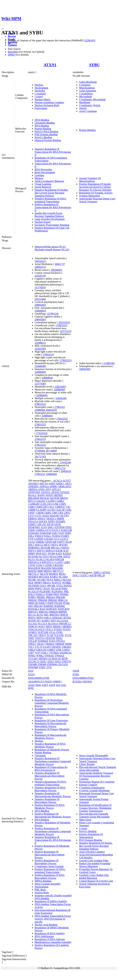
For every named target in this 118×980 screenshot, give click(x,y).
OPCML (51, 586)
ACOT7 (67, 481)
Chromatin (40, 755)
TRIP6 (68, 644)
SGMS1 (46, 621)
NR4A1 (47, 583)
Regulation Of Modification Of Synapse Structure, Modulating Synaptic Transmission (95, 808)
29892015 (40, 267)
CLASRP (41, 510)
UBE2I (32, 650)
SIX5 (53, 621)
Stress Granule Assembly (48, 884)
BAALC (33, 495)
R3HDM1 (49, 606)
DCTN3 (65, 516)
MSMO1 (54, 574)
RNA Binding (42, 126)
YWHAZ (59, 656)
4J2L (64, 685)
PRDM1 (41, 597)
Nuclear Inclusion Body (47, 105)
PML (66, 591)
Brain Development (45, 172)
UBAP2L (56, 647)
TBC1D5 (33, 635)
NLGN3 (67, 580)
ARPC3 (98, 572)
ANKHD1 (33, 486)
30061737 (60, 264)
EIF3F (58, 524)
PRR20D (43, 600)
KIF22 (67, 556)
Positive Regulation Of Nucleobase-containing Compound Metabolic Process (53, 831)
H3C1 (31, 545)
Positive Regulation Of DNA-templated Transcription (50, 871)
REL (46, 615)
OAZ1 (43, 586)
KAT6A (67, 554)
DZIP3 (52, 521)
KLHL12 (41, 559)
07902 (76, 674)
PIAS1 (47, 589)
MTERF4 (33, 577)
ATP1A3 (56, 489)
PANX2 (68, 586)
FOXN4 (56, 536)
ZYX (49, 667)
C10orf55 (40, 501)
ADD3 (52, 484)
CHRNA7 (60, 507)
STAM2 (58, 629)
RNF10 (64, 615)
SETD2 (67, 618)
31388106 (108, 363)
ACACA (58, 481)
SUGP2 (67, 629)
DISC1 (76, 575)
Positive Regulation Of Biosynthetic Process (47, 862)
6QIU (31, 688)
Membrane (85, 102)
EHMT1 (32, 524)
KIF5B (93, 575)
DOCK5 (43, 521)
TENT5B (50, 638)
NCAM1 (63, 577)
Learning (39, 175)
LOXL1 (40, 565)
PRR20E (53, 600)
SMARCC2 (65, 624)
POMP (49, 594)
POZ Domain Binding (46, 134)
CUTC (38, 516)
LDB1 (67, 562)
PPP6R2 (64, 594)
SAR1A (47, 618)
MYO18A (44, 577)
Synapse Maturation (89, 196)
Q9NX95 (87, 682)
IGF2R (59, 551)
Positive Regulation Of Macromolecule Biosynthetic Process (50, 855)
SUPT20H (43, 632)
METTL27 (34, 574)
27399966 (40, 451)
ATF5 (48, 489)
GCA (57, 539)
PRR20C (33, 600)
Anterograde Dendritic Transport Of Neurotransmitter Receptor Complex (96, 776)
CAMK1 (60, 501)
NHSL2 (58, 580)
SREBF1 (57, 626)
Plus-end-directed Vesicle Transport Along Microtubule (98, 769)
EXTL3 (56, 530)
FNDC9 (39, 536)
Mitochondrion (87, 88)
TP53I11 (60, 641)
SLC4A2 (33, 624)
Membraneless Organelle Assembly (53, 942)
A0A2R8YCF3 (36, 682)
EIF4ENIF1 (34, 527)
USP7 (31, 653)
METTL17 (58, 571)
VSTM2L (54, 653)
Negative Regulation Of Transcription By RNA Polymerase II (53, 152)
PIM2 (64, 589)
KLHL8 (50, 559)
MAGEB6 (57, 568)
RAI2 (43, 609)
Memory (39, 178)
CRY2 (67, 513)
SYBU (94, 65)
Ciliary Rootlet (87, 764)
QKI (30, 606)
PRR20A (50, 597)
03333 (31, 674)
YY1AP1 (33, 659)
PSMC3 (43, 603)
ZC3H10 (53, 659)
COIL (69, 510)
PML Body (40, 890)
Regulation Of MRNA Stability (51, 901)
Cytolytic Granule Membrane (94, 790)
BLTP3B (55, 498)
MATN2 (32, 571)
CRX (61, 513)
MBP (40, 571)
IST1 (45, 554)
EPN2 (68, 527)
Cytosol (39, 97)
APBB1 (53, 486)
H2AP (69, 542)
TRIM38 (59, 644)
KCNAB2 (33, 556)
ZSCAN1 (63, 664)
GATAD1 (49, 539)
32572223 (65, 331)
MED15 (48, 571)
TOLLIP (33, 641)
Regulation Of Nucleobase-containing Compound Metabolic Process (52, 703)
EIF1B (50, 524)
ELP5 (44, 527)
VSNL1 (44, 653)
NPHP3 (38, 583)
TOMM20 (43, 641)
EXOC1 (85, 575)
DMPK (60, 519)
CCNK (55, 504)
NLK (31, 583)
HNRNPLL (34, 548)
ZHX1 (43, 661)
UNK (59, 650)
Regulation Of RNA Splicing (50, 939)
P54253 (49, 682)
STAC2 (49, 629)
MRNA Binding (43, 881)
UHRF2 (51, 650)
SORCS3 (33, 626)
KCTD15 (44, 556)
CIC (68, 507)
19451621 (40, 261)
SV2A (52, 632)
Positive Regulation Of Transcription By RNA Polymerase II (53, 207)
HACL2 (39, 545)
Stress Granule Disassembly (94, 755)
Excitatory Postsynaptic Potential (52, 225)
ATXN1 (50, 65)
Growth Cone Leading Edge (94, 860)
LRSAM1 (58, 565)
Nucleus (39, 85)
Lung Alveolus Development (50, 219)
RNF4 (40, 618)
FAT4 (61, 533)
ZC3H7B (63, 659)
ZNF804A (52, 664)
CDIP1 (63, 504)
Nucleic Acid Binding (46, 925)
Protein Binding (43, 129)
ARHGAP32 (65, 486)
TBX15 (42, 635)
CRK (55, 513)
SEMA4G (57, 618)
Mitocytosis (85, 820)
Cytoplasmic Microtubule (92, 99)
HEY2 (47, 545)
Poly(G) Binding (43, 137)
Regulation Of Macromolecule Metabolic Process (51, 736)
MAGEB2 (46, 568)
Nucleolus (40, 91)
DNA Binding (42, 120)
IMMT (32, 554)
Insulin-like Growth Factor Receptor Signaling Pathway (49, 215)
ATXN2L (65, 492)
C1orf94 (50, 501)
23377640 (40, 384)
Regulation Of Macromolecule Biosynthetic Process (51, 725)
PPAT (56, 594)
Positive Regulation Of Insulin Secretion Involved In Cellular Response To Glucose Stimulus (95, 187)
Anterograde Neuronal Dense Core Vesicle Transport (97, 200)
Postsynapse (41, 108)
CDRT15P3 (42, 507)
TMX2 (59, 638)
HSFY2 (41, 551)
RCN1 (40, 615)
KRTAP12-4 (35, 562)
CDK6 (32, 507)
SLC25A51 (62, 621)
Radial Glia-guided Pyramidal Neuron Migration (95, 865)
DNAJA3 (33, 521)
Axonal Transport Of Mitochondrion (90, 180)
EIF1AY (42, 524)
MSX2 (62, 574)
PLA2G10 (33, 591)
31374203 (40, 287)
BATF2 (50, 495)
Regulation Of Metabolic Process (52, 750)
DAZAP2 (55, 516)
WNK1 (32, 656)
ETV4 (48, 530)
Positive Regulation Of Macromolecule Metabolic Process (53, 815)
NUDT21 (56, 583)
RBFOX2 (44, 612)
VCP (37, 653)
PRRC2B (33, 603)
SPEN (49, 626)
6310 (31, 671)
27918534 (41, 433)
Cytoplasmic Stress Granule (49, 866)
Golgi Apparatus (88, 91)
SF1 (39, 621)
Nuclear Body (42, 893)
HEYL (55, 545)
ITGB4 (51, 554)
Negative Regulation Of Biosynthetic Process (47, 801)
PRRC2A (63, 600)
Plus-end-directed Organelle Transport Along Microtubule (94, 815)
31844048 (40, 366)
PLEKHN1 (57, 591)
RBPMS (63, 612)
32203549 (40, 349)
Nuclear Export (43, 222)
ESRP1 (32, 530)
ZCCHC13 (34, 661)
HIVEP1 (63, 545)
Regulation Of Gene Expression (51, 720)
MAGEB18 (34, 568)
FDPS (68, 533)
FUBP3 (65, 536)
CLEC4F (60, 510)
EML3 (51, 527)
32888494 (40, 372)
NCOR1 (32, 580)
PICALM (56, 589)
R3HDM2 (60, 606)
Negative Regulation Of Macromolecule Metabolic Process (53, 795)
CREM (40, 513)
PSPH (50, 603)
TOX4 (52, 641)
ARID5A (33, 489)
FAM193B (45, 533)
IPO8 (39, 554)
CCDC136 (45, 504)
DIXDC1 (51, 519)
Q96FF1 (57, 682)
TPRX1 (32, 644)
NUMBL (67, 583)
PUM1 (67, 603)
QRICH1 (38, 606)
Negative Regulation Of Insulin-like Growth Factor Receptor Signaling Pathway (51, 193)
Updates (12, 45)
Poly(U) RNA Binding (46, 132)
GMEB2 (40, 542)
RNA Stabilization (44, 936)
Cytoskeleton (86, 94)
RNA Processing (43, 169)
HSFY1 (32, 551)
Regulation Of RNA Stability (50, 933)
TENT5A (40, 638)
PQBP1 (32, 597)
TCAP (50, 635)
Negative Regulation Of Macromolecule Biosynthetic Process (50, 776)
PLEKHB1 (45, 591)
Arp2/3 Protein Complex (92, 852)
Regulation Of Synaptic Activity (96, 193)
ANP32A (44, 486)
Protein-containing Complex (49, 102)
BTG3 (31, 501)
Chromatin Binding (45, 123)
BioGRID (13, 52)
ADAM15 (33, 484)
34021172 (59, 468)
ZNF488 (33, 664)
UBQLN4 (41, 650)
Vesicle (83, 108)
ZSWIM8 (33, 667)
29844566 (40, 320)
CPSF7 (32, 513)
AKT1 (68, 484)
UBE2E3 (66, 647)
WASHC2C (66, 653)
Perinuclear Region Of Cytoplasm (97, 782)
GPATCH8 (51, 542)
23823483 (60, 387)
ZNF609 (42, 664)
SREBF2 (67, 626)
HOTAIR (45, 548)
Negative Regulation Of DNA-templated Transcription (51, 200)
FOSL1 (48, 536)
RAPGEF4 (64, 609)
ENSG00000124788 (39, 678)
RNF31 (32, 618)
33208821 (40, 343)
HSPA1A (50, 551)
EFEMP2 (60, 521)
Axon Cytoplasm (88, 111)
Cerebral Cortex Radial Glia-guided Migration (94, 877)
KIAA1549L (56, 556)
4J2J (58, 685)
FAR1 (55, 533)
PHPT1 (39, 589)
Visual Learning (43, 184)
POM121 (40, 594)
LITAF (32, 565)
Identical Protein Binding (48, 140)
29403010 (51, 410)
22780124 (52, 314)
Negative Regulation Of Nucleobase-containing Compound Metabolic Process (53, 761)
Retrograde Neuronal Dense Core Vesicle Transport (96, 795)
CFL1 (51, 507)
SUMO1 (33, 632)
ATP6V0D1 (34, 492)
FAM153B (66, 530)
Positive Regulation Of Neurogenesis (91, 836)
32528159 (40, 276)
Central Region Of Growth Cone (96, 881)
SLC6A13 (53, 624)
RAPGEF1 (52, 609)
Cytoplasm (40, 94)
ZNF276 (66, 661)
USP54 (66, 650)
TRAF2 (41, 644)
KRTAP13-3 (48, 562)
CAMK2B (34, 504)
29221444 (40, 299)
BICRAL (45, 498)
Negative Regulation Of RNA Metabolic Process (50, 745)
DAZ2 (46, 516)
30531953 (64, 322)
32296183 (89, 40)
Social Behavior (43, 187)
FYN (31, 539)
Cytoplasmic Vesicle (90, 105)
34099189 (84, 369)
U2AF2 (47, 647)
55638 (76, 671)
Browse (12, 36)
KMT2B (60, 559)
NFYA (50, 580)
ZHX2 (51, 661)
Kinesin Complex (88, 785)
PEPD (31, 589)
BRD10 (64, 498)
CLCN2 (51, 510)
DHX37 (42, 519)
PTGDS (58, 603)
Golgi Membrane (88, 82)
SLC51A (43, 624)
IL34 (66, 551)
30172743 (40, 457)
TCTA (68, 635)
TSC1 (31, 647)
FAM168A (34, 533)
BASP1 (41, 495)
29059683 (56, 270)
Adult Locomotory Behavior (49, 181)
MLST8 (44, 574)
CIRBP (32, 510)
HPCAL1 (56, 548)
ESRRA (40, 530)
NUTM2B (33, 586)
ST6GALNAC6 (36, 629)
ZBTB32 (43, 659)
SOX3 (42, 626)
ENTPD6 (60, 527)
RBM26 (54, 612)
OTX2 (60, 586)
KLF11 (32, 559)
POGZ (32, 594)
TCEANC (59, 635)
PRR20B (60, 597)
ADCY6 (43, 484)
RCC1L (32, 615)
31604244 (60, 398)
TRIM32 (50, 644)
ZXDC (42, 667)
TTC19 (39, 647)
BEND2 (59, 495)
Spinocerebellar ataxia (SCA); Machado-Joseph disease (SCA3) (52, 248)
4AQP (52, 685)
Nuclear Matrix (43, 99)
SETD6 (32, 621)
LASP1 (59, 562)
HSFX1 (65, 548)
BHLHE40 (34, 498)
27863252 (61, 325)
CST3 (31, 516)
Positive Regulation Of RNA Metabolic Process (50, 807)
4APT (45, 685)
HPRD (11, 55)
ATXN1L (46, 492)
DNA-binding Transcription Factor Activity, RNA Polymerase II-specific (53, 919)
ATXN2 (55, 492)
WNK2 (40, 656)
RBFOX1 (33, 612)
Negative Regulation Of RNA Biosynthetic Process (50, 789)
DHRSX (33, 519)
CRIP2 (48, 513)
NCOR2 (41, 580)
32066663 (40, 311)
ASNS (41, 489)
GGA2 (32, 542)
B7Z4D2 (77, 682)
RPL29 (101, 575)
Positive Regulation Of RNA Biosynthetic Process (50, 877)
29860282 (40, 305)
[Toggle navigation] (3, 29)
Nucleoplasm (41, 88)
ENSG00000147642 (83, 678)
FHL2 (31, 536)
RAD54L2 (34, 609)
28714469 (51, 451)
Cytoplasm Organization (92, 788)
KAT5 (59, 554)
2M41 (38, 685)
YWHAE (49, 656)
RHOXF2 (55, 615)
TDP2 (31, 638)
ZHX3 (58, 661)
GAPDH (38, 539)
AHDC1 (60, 484)
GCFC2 (64, 539)
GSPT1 (61, 542)
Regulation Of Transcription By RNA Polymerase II (51, 769)
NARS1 (54, 577)
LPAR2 (49, 565)
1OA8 (31, 685)
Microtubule (85, 97)
